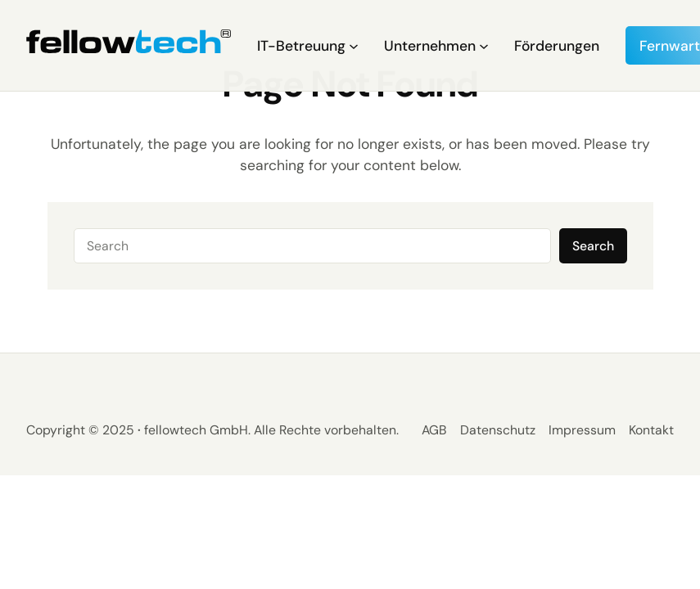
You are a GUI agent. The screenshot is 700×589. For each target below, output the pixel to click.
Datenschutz (498, 430)
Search (593, 246)
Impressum (582, 430)
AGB (434, 430)
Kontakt (651, 430)
